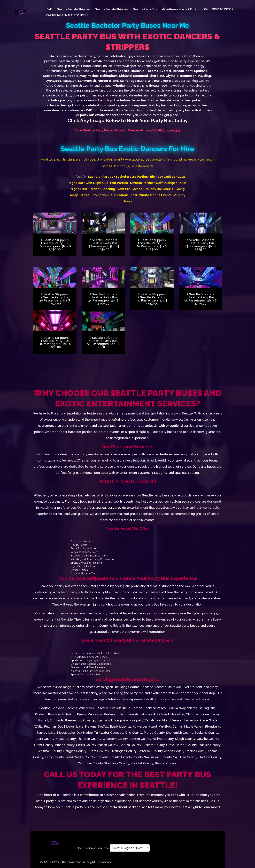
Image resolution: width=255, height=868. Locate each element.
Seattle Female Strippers (74, 9)
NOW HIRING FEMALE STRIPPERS (66, 15)
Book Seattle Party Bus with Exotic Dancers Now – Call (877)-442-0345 (128, 130)
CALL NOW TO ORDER (219, 9)
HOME (49, 9)
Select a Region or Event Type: (92, 848)
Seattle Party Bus (145, 9)
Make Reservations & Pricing (180, 9)
